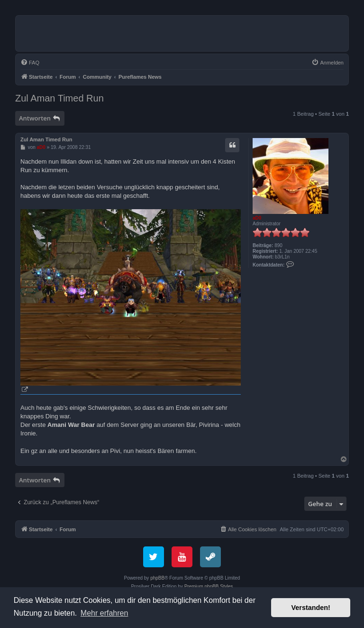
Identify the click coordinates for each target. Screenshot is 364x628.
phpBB (157, 578)
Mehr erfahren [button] (105, 613)
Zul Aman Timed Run (59, 98)
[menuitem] (30, 63)
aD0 (257, 218)
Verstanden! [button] (311, 608)
